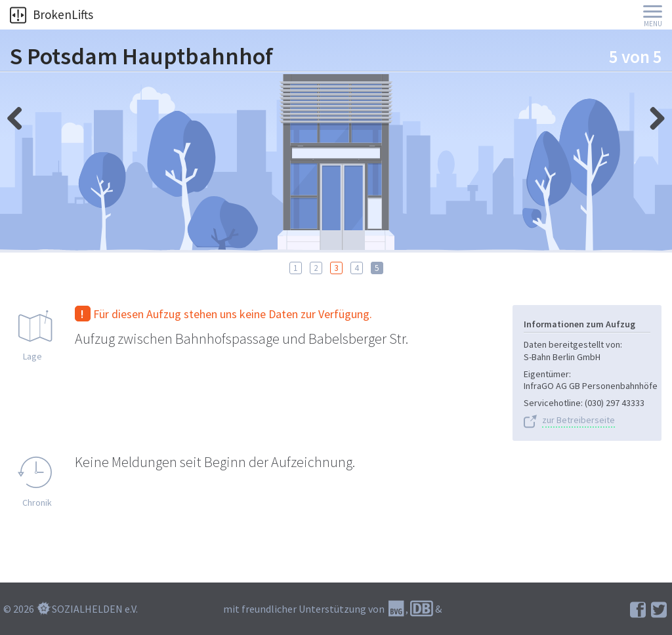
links (652, 115)
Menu (653, 24)
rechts (20, 115)
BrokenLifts (52, 14)
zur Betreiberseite (578, 420)
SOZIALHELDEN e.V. (95, 609)
